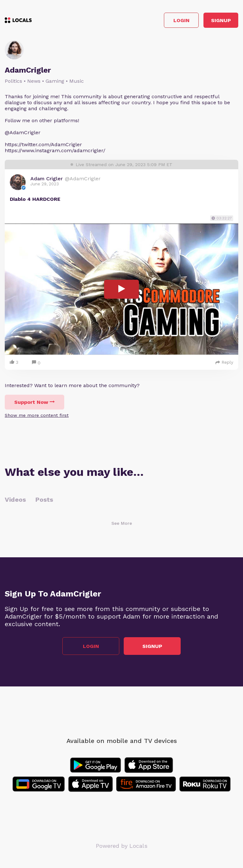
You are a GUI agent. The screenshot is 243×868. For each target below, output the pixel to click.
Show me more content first (37, 415)
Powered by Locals (122, 846)
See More (122, 523)
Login (181, 20)
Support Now (34, 402)
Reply (224, 362)
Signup (221, 20)
